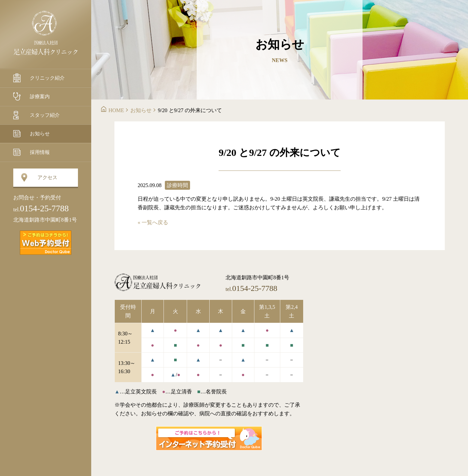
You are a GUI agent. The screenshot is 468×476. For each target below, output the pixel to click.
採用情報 (40, 152)
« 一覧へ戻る (153, 222)
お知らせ (40, 134)
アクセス (47, 177)
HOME (116, 110)
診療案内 (40, 97)
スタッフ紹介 (45, 115)
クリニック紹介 (47, 78)
